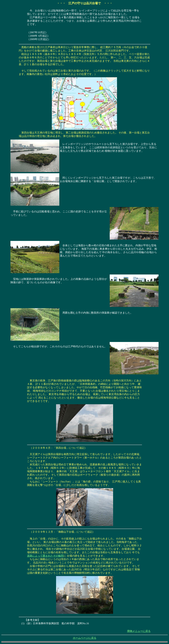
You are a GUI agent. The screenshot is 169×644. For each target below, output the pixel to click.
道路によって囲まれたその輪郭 (45, 556)
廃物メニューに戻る (139, 631)
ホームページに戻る (85, 638)
